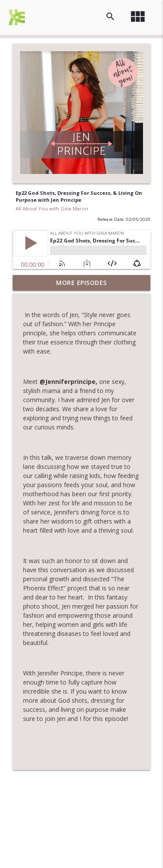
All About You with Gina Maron (52, 208)
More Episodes (81, 283)
